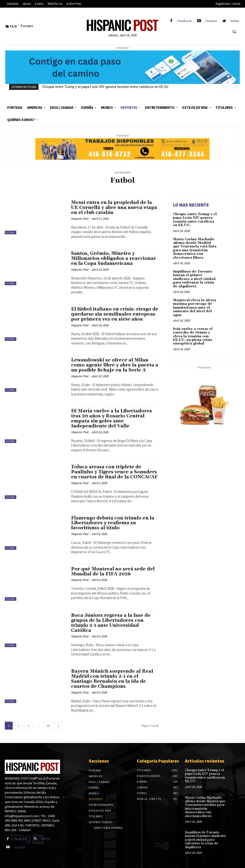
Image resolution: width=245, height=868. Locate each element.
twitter (235, 21)
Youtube (211, 21)
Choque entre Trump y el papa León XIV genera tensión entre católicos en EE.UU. (106, 87)
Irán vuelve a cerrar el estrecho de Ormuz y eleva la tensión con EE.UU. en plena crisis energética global (193, 336)
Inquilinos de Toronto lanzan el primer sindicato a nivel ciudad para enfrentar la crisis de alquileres (194, 279)
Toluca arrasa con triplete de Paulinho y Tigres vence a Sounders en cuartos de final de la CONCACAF (114, 472)
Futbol (11, 232)
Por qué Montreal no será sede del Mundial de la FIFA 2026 (113, 571)
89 (48, 726)
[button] (234, 32)
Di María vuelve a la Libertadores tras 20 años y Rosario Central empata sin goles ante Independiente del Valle (111, 418)
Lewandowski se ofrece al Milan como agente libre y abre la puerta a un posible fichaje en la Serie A (115, 365)
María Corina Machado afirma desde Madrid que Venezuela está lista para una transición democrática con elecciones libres (195, 248)
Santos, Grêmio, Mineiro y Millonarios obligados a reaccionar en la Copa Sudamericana (114, 258)
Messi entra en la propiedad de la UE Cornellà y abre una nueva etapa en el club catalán (114, 207)
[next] (233, 87)
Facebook (185, 21)
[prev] (225, 87)
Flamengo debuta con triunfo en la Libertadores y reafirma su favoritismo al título (113, 523)
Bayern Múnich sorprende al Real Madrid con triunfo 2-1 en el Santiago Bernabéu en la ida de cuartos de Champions (112, 679)
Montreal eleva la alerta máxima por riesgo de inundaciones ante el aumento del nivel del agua (195, 308)
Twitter (46, 839)
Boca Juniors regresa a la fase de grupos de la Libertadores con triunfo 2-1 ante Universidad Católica (111, 623)
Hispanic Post (80, 219)
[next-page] (59, 726)
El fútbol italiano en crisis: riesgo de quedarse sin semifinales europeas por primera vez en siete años (115, 314)
